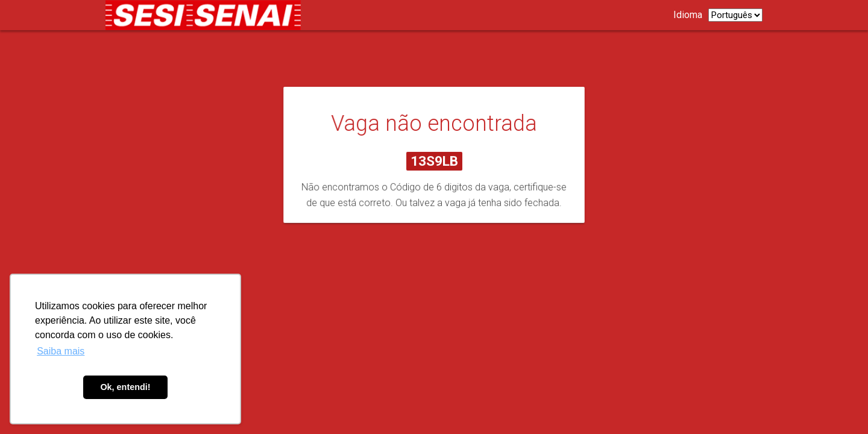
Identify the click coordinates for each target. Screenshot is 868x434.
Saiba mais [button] (61, 351)
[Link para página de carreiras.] (206, 15)
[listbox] (735, 15)
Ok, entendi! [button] (125, 387)
